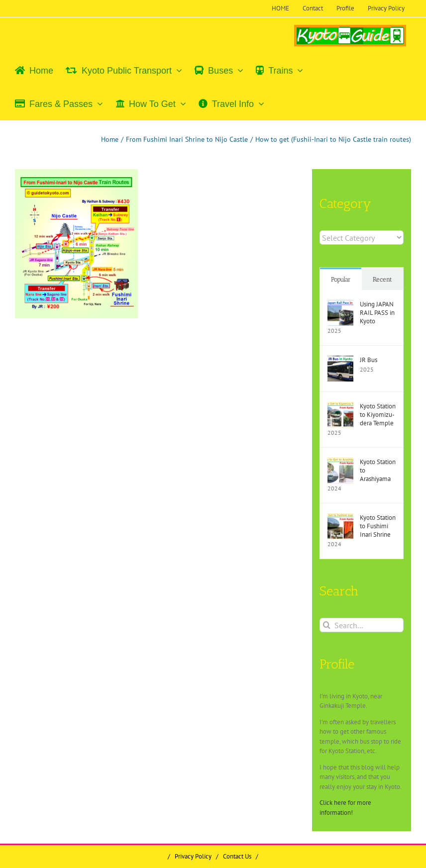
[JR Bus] (340, 360)
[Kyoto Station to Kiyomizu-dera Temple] (340, 407)
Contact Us (237, 856)
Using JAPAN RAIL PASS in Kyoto (377, 313)
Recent (382, 279)
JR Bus (369, 360)
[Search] (327, 625)
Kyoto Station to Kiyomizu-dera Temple (378, 415)
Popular (341, 279)
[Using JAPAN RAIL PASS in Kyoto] (340, 305)
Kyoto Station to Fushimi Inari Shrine (378, 526)
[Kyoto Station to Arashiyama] (340, 462)
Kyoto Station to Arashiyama (378, 470)
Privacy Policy (193, 856)
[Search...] (362, 625)
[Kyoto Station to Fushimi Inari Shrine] (340, 518)
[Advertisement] (99, 398)
